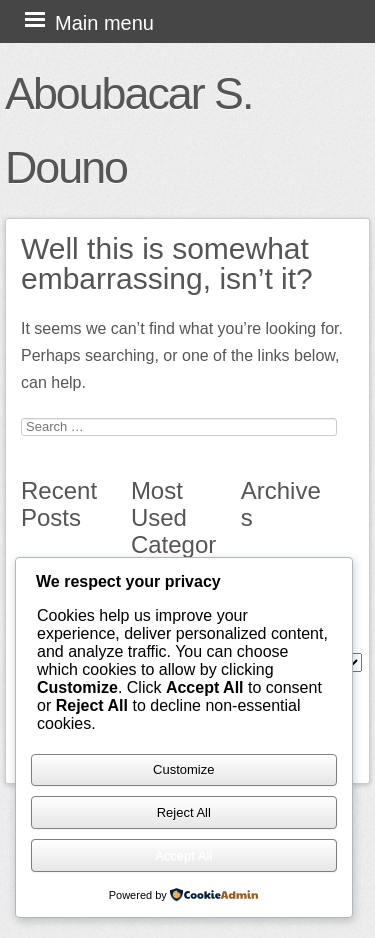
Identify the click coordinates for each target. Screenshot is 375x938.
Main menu (104, 23)
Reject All (184, 812)
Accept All (183, 855)
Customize (183, 769)
